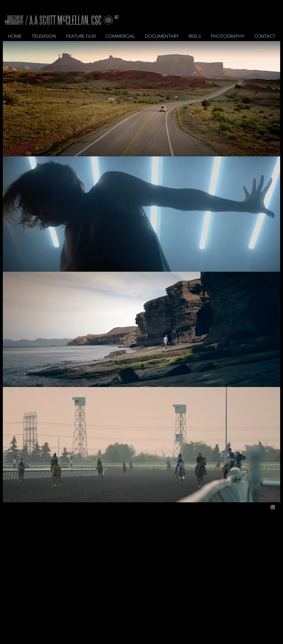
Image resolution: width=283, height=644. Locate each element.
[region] (141, 99)
